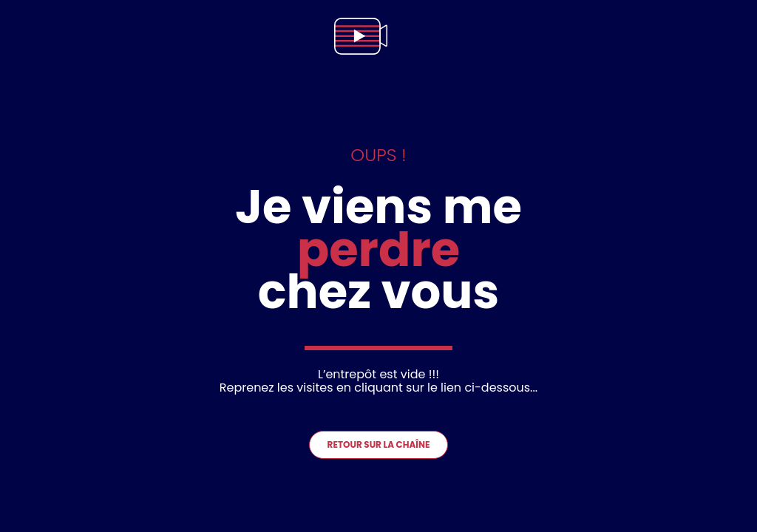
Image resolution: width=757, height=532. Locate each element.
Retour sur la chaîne (379, 444)
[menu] (730, 36)
